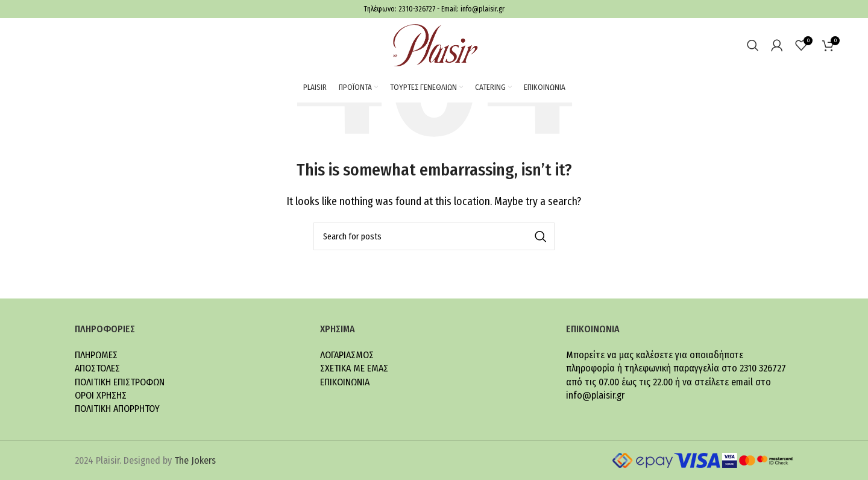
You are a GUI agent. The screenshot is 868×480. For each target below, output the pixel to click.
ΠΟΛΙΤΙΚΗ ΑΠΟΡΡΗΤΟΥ (117, 409)
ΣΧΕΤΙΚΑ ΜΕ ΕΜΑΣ (354, 368)
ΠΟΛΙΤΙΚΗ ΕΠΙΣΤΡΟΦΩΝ (120, 382)
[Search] (753, 45)
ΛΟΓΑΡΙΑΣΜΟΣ (347, 355)
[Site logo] (434, 44)
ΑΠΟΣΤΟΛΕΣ (97, 368)
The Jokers (195, 460)
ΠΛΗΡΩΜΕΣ (96, 355)
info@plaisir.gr (483, 9)
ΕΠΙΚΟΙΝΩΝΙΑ (345, 382)
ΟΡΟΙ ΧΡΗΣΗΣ (101, 395)
